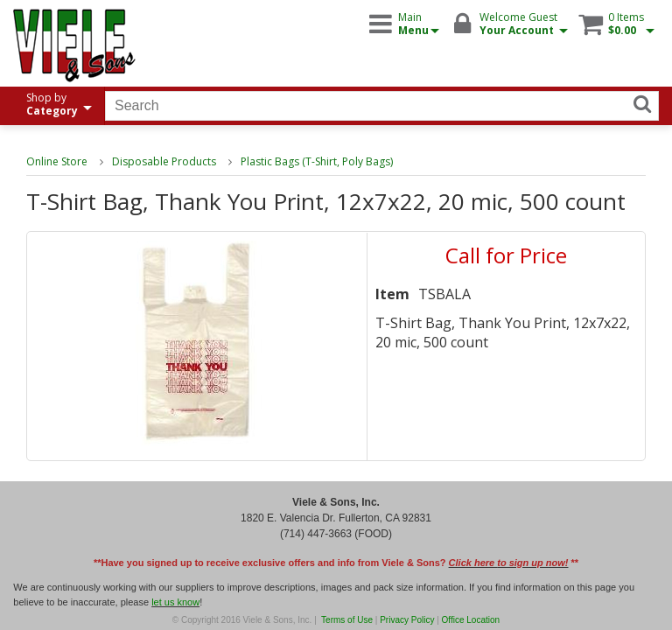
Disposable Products (164, 161)
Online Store (57, 161)
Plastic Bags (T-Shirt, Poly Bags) (317, 161)
